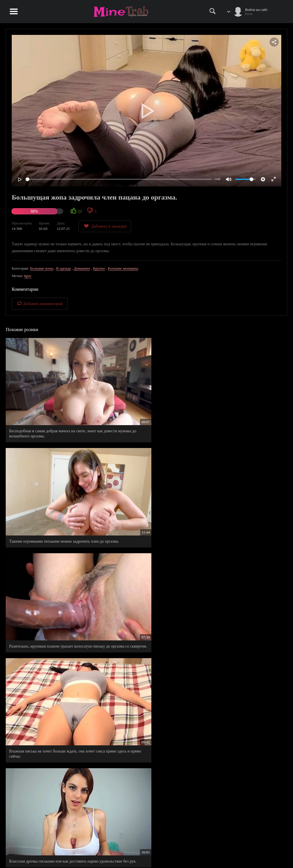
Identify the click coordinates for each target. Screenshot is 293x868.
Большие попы (42, 268)
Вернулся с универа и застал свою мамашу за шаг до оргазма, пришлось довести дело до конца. (143, 562)
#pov (28, 276)
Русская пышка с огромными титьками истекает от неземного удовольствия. (241, 559)
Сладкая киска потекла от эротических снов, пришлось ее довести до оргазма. (143, 723)
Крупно (99, 268)
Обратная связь (255, 853)
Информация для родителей (265, 847)
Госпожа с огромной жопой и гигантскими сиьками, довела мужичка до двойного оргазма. (241, 482)
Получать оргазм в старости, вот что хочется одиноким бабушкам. (238, 723)
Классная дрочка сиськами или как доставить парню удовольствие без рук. (144, 482)
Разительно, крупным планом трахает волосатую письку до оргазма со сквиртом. (242, 400)
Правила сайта (220, 847)
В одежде (64, 268)
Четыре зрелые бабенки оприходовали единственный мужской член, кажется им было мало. (49, 644)
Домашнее (82, 268)
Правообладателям (223, 853)
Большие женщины (123, 268)
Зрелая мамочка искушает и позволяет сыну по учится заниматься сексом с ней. (49, 723)
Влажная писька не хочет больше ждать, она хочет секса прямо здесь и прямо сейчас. (47, 482)
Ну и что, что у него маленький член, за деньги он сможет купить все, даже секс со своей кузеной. (241, 644)
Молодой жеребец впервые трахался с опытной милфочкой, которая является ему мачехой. (145, 641)
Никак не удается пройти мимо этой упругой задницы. (47, 559)
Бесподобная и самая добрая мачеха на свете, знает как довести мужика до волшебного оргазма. (48, 403)
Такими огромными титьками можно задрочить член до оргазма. (145, 400)
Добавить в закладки (105, 226)
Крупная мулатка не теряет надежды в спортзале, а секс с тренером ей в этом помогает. (51, 800)
